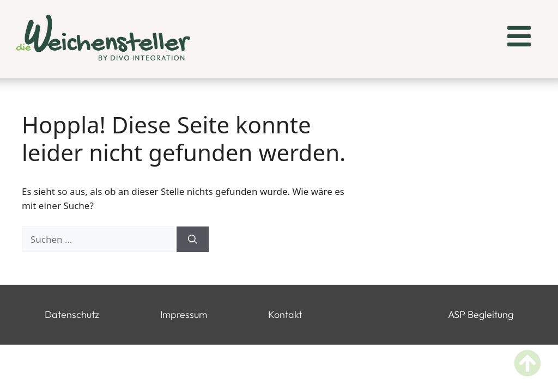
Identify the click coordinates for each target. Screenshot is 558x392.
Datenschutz (72, 314)
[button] (519, 38)
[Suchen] (193, 240)
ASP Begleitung (481, 314)
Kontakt (285, 314)
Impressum (184, 314)
